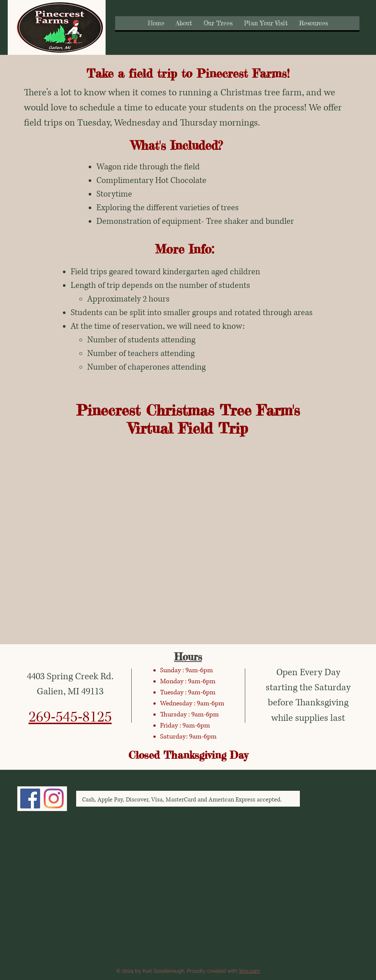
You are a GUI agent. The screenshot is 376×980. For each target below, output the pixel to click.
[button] (184, 23)
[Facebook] (30, 799)
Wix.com (249, 971)
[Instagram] (54, 799)
